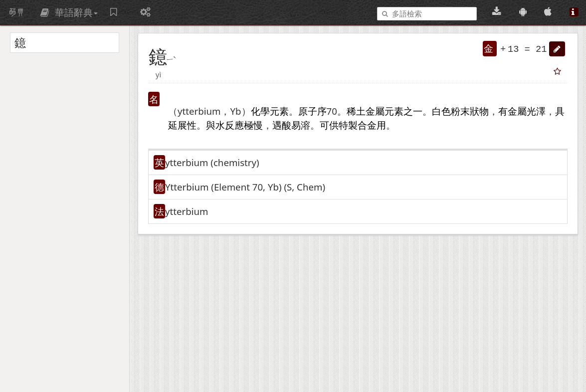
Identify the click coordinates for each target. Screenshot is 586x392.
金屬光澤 (527, 111)
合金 (367, 125)
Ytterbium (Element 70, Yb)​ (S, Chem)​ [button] (245, 187)
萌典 (16, 12)
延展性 (182, 125)
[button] (557, 49)
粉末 (460, 111)
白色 (441, 111)
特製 (348, 125)
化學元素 (270, 111)
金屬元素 (385, 111)
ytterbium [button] (187, 211)
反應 (234, 125)
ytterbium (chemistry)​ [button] (212, 162)
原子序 (312, 111)
